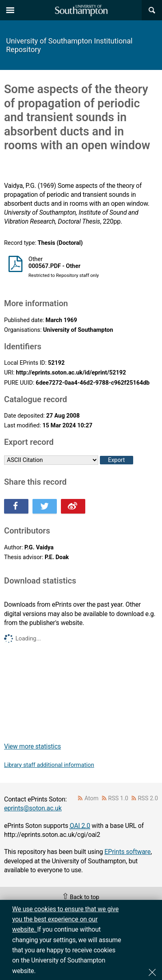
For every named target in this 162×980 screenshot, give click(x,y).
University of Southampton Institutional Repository (69, 45)
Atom (92, 798)
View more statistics (32, 746)
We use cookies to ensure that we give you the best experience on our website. (65, 919)
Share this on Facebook (16, 506)
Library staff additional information (49, 765)
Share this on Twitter (45, 506)
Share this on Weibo (73, 506)
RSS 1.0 (118, 798)
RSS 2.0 (148, 798)
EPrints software (127, 852)
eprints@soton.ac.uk (33, 808)
